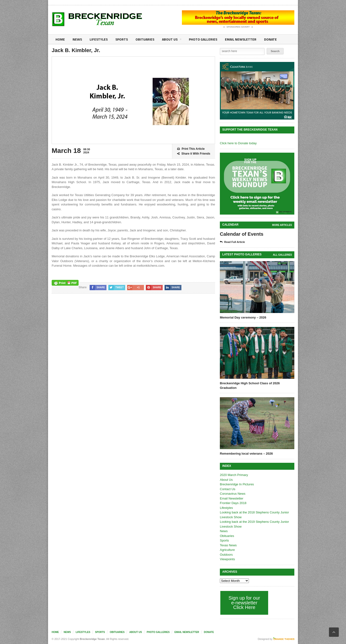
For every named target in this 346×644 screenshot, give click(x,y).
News (77, 39)
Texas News (228, 545)
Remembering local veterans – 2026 (246, 454)
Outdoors (226, 555)
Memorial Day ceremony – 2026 (243, 317)
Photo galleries (203, 39)
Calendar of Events (242, 234)
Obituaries (145, 39)
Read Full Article (232, 242)
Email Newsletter (240, 39)
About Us (172, 40)
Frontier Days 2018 (233, 503)
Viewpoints (227, 559)
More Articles (282, 225)
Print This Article (191, 149)
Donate (270, 39)
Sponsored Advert (238, 27)
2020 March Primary (234, 475)
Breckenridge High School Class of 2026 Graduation (250, 385)
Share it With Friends (194, 154)
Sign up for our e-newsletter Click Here (244, 603)
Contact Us (228, 489)
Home (60, 39)
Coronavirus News (233, 494)
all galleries (282, 255)
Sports (122, 39)
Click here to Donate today (238, 143)
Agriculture (227, 550)
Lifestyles (99, 39)
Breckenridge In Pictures (237, 484)
